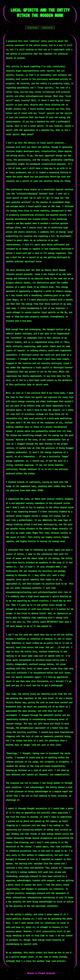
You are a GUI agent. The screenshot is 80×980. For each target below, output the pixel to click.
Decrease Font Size (48, 28)
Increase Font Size (32, 28)
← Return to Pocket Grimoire (40, 973)
